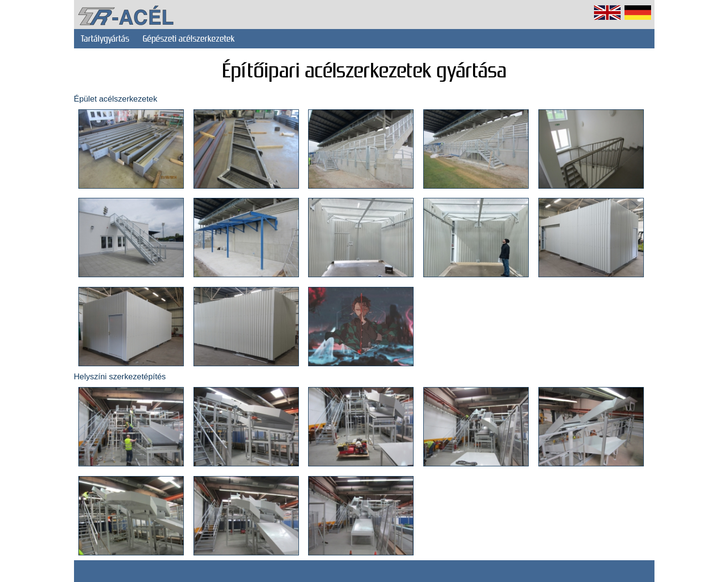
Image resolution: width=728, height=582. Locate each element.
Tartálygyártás (105, 38)
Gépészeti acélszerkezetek (189, 38)
